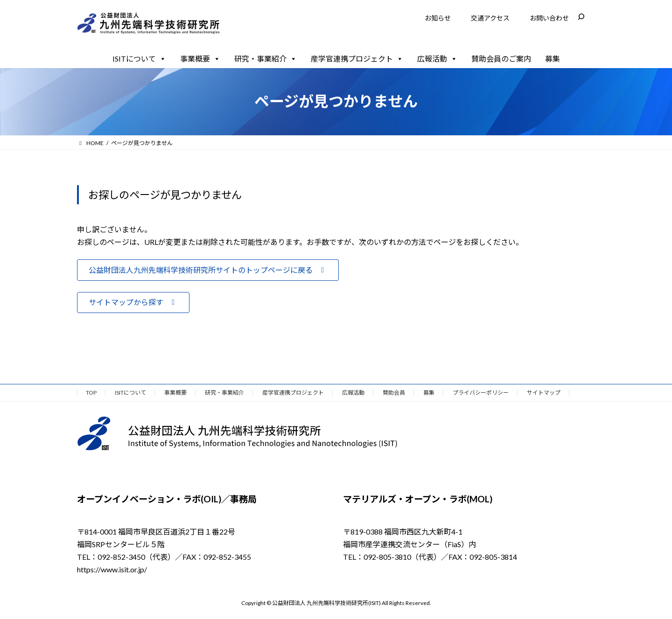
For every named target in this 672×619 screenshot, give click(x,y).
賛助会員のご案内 (501, 59)
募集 (553, 59)
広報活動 (437, 59)
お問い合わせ (549, 18)
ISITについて (139, 59)
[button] (208, 270)
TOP (91, 393)
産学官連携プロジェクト (357, 59)
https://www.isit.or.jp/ (112, 569)
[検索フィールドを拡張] (581, 17)
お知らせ (438, 18)
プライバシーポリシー (481, 393)
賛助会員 (394, 393)
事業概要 (200, 59)
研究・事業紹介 (266, 59)
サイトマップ (544, 393)
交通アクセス (490, 18)
